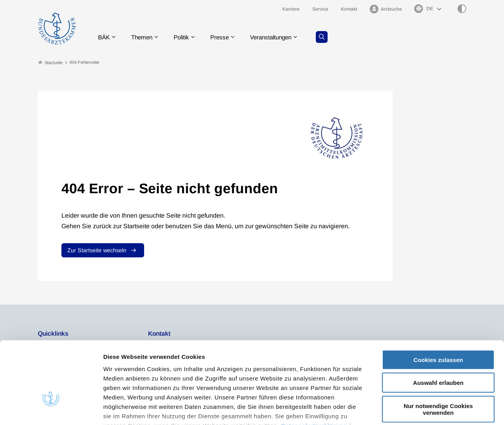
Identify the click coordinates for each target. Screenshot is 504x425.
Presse (225, 37)
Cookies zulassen (438, 304)
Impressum (120, 379)
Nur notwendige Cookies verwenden (438, 353)
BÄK (105, 37)
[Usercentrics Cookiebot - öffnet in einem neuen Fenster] (51, 410)
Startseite (50, 62)
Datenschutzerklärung (314, 369)
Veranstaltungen (279, 37)
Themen (144, 37)
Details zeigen (419, 409)
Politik (185, 37)
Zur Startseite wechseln (97, 251)
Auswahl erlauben (438, 326)
